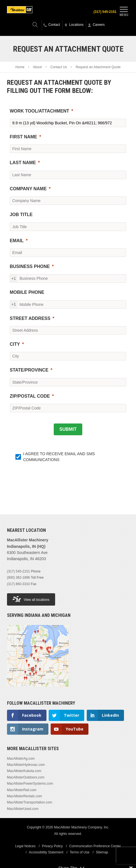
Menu (124, 11)
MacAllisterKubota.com (24, 771)
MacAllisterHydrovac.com (26, 765)
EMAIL (17, 241)
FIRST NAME (24, 137)
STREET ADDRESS (30, 318)
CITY (15, 344)
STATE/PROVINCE (29, 370)
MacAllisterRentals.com (24, 796)
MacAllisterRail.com (22, 790)
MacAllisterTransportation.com (30, 802)
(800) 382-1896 (18, 578)
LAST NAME (23, 163)
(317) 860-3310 (18, 584)
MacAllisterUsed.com (23, 809)
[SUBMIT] (68, 429)
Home (20, 67)
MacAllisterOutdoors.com (26, 777)
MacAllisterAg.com (21, 759)
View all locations (31, 599)
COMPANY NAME (28, 189)
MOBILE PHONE (27, 292)
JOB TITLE (21, 215)
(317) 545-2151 (105, 12)
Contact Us (59, 67)
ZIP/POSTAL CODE (30, 396)
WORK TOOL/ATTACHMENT (39, 111)
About (37, 67)
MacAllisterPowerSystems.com (30, 784)
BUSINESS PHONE (30, 266)
